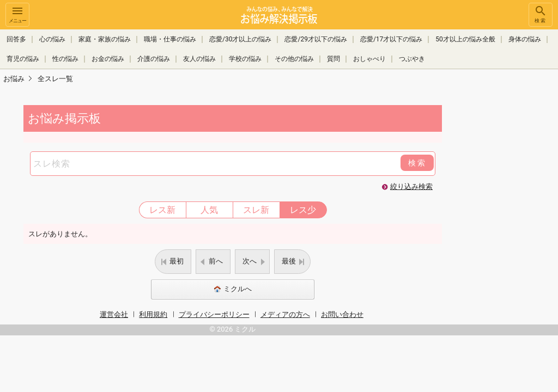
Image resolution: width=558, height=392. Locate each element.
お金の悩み (108, 59)
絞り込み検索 (411, 186)
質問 (333, 59)
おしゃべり (369, 59)
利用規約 (153, 314)
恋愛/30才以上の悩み (240, 39)
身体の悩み (525, 39)
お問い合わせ (342, 314)
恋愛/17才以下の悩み (391, 39)
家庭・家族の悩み (105, 39)
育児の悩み (23, 59)
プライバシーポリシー (214, 314)
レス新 (162, 210)
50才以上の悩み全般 (465, 39)
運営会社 (114, 314)
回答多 (16, 39)
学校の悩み (245, 59)
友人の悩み (199, 59)
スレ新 (256, 210)
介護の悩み (154, 59)
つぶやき (412, 59)
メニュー (17, 14)
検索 (541, 14)
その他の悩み (294, 59)
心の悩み (52, 39)
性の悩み (65, 59)
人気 (209, 210)
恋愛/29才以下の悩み (316, 39)
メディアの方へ (285, 314)
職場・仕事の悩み (170, 39)
